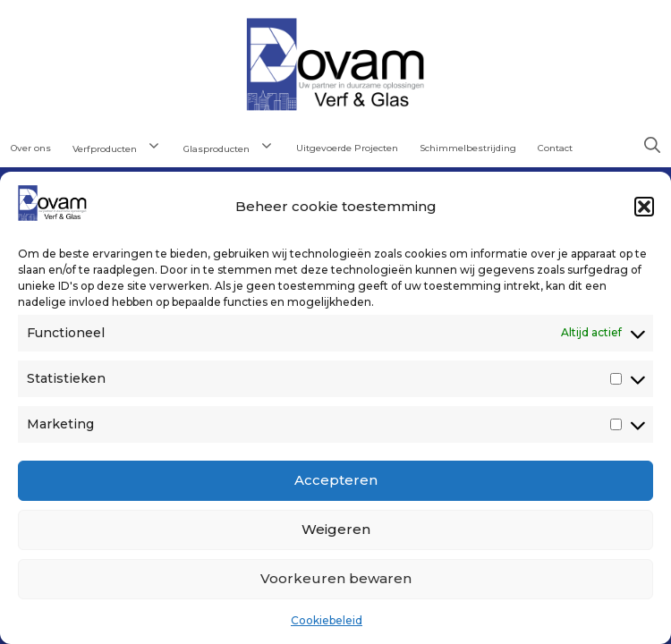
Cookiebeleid (327, 620)
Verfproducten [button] (123, 147)
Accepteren (336, 480)
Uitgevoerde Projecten (347, 148)
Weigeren (336, 529)
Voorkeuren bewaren (336, 578)
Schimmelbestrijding (468, 148)
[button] (644, 207)
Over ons (31, 148)
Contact (555, 148)
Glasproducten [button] (234, 147)
